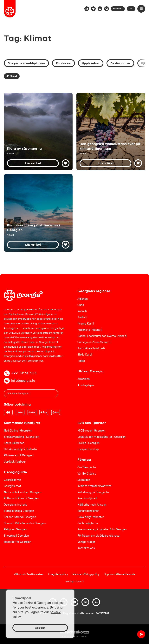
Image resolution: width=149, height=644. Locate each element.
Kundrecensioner (88, 511)
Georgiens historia (16, 505)
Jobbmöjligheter (88, 523)
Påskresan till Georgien (19, 455)
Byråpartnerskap (88, 449)
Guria (81, 305)
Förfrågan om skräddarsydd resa (98, 536)
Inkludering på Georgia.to (93, 492)
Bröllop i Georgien (88, 443)
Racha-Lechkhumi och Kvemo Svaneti (102, 336)
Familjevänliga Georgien (19, 511)
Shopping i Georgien (16, 536)
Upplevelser (91, 63)
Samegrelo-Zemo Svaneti (94, 342)
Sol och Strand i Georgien (20, 517)
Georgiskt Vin (12, 480)
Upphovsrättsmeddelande (120, 575)
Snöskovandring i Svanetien (22, 437)
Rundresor (63, 63)
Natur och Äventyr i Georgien (23, 492)
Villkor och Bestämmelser (29, 575)
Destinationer (120, 63)
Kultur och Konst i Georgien (21, 499)
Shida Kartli (85, 355)
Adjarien (83, 299)
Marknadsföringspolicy (86, 575)
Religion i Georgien (16, 530)
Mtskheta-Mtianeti (90, 330)
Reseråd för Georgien (18, 542)
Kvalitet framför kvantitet (94, 486)
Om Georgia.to (87, 467)
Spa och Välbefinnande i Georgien (25, 523)
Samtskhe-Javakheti (91, 348)
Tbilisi (81, 361)
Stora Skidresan (14, 443)
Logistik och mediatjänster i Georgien (101, 437)
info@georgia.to (19, 381)
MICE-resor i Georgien (91, 431)
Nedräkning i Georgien (18, 431)
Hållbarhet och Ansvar (92, 505)
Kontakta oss (86, 548)
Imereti (82, 311)
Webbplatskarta (74, 582)
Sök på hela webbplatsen (26, 63)
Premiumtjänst (87, 499)
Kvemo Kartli (86, 324)
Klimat (12, 76)
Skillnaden (84, 480)
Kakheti (82, 317)
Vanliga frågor (86, 542)
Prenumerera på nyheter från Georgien (102, 530)
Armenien (84, 379)
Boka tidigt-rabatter (91, 517)
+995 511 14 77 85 (20, 373)
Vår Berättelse (87, 474)
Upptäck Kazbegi (15, 462)
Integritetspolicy (58, 575)
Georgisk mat (13, 486)
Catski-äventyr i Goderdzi (20, 449)
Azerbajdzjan (86, 385)
